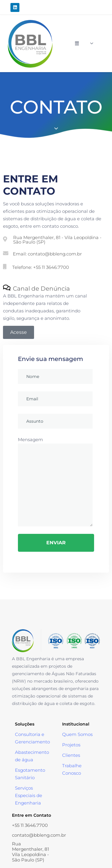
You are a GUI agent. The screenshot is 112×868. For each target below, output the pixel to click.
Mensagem (55, 482)
